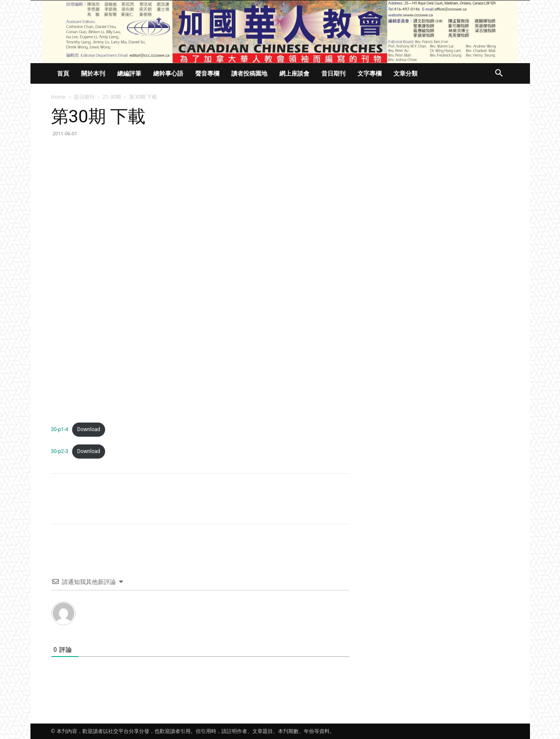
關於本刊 (93, 73)
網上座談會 (294, 73)
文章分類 (406, 73)
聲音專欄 (207, 73)
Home (58, 97)
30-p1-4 (60, 429)
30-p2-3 (60, 451)
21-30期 (112, 97)
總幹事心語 (168, 73)
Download (89, 429)
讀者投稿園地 (249, 73)
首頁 (63, 73)
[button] (499, 74)
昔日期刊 (333, 73)
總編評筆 (129, 73)
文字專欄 (369, 73)
